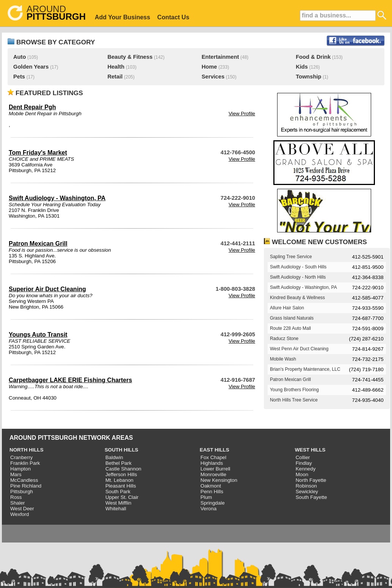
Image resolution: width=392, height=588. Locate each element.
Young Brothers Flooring (294, 390)
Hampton (20, 469)
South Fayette (311, 497)
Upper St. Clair (122, 497)
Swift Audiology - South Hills (298, 267)
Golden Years (31, 67)
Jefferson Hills (121, 474)
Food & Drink (313, 57)
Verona (209, 509)
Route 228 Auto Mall (290, 328)
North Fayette (311, 480)
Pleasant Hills (121, 486)
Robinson (306, 486)
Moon (302, 474)
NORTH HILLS (27, 450)
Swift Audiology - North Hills (298, 277)
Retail (115, 77)
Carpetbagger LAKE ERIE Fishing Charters (70, 380)
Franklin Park (25, 463)
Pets (19, 77)
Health (116, 67)
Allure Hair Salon (287, 308)
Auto (20, 57)
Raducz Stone (284, 339)
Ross (16, 497)
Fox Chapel (213, 457)
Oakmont (211, 486)
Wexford (20, 514)
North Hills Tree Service (294, 400)
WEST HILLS (310, 450)
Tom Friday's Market (38, 153)
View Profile (242, 114)
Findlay (304, 463)
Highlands (212, 463)
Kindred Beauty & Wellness (297, 298)
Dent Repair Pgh (32, 107)
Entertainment (220, 57)
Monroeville (213, 474)
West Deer (22, 509)
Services (213, 77)
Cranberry (21, 457)
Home (209, 67)
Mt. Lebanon (119, 480)
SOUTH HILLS (122, 450)
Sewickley (307, 492)
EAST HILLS (215, 450)
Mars (16, 474)
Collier (303, 457)
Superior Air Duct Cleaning (47, 289)
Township (308, 77)
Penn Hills (212, 492)
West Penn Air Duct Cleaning (299, 349)
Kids (302, 67)
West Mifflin (118, 503)
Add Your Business (122, 17)
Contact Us (173, 17)
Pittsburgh (22, 492)
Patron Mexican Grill (38, 244)
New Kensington (219, 480)
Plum (206, 497)
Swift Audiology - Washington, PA (57, 198)
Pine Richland (26, 486)
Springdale (213, 503)
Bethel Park (118, 463)
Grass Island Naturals (292, 318)
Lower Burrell (216, 469)
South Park (118, 492)
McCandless (24, 480)
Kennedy (306, 469)
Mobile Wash (283, 359)
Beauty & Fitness (130, 57)
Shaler (18, 503)
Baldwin (114, 457)
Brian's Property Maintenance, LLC (305, 369)
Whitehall (116, 509)
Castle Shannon (123, 469)
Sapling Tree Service (291, 257)
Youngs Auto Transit (38, 335)
